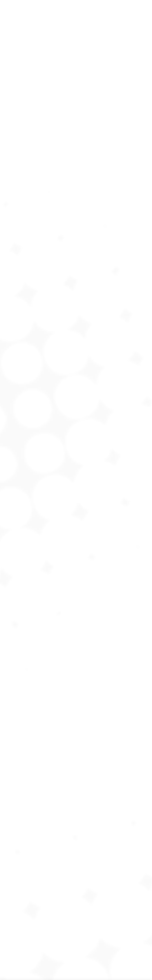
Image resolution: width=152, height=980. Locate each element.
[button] (3, 869)
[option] (28, 867)
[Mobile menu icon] (146, 148)
